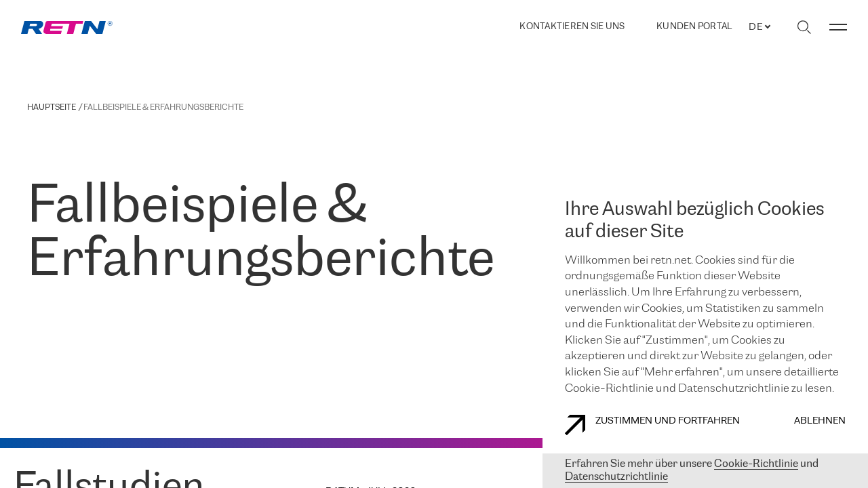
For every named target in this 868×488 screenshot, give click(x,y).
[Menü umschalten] (838, 27)
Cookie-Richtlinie (756, 464)
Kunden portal (694, 27)
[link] (67, 27)
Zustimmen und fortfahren (652, 425)
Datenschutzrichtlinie (616, 477)
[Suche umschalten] (804, 27)
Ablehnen (820, 421)
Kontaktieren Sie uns (572, 27)
